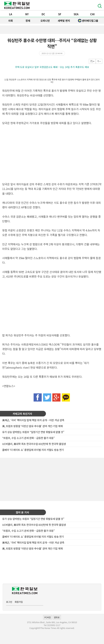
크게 (92, 61)
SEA (76, 14)
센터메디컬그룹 (88, 21)
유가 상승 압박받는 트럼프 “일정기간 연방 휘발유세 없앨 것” (33, 432)
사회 (11, 21)
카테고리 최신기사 (22, 414)
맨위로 (57, 617)
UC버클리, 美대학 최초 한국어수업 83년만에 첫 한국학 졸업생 (34, 444)
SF (60, 14)
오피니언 (45, 21)
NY (27, 14)
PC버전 (48, 617)
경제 (28, 21)
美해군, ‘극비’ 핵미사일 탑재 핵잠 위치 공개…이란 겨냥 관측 (33, 420)
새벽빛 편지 (64, 21)
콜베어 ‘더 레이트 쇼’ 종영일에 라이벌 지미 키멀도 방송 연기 (33, 450)
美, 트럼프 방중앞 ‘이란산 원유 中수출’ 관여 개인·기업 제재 (32, 426)
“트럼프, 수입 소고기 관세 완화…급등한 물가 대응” (28, 438)
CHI (92, 14)
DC (43, 14)
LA (11, 14)
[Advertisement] (52, 479)
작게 (99, 61)
